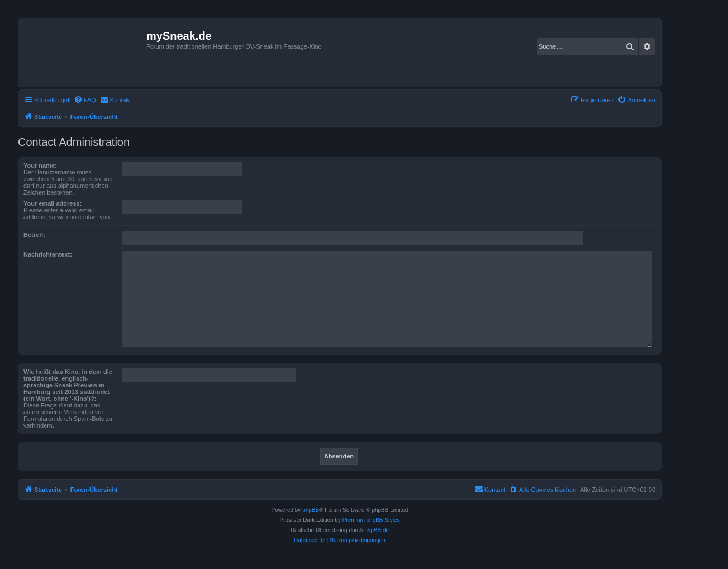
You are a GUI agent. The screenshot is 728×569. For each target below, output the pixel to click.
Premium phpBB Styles (371, 520)
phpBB (311, 510)
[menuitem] (85, 100)
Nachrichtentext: (48, 254)
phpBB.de (377, 530)
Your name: (40, 165)
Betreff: (34, 235)
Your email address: (53, 203)
